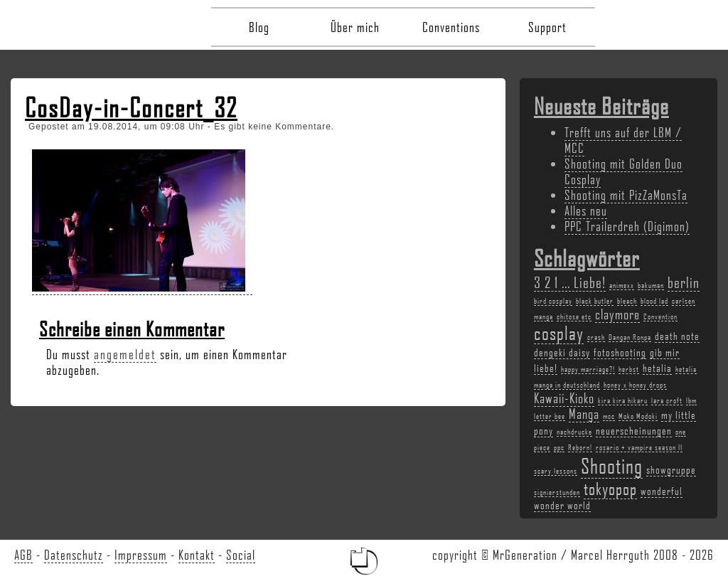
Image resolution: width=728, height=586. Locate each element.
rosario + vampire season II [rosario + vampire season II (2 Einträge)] (639, 447)
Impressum (141, 555)
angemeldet (125, 354)
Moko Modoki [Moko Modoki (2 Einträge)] (638, 416)
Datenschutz (74, 555)
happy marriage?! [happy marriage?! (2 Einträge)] (588, 369)
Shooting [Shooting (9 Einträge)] (612, 465)
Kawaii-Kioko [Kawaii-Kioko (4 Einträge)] (564, 398)
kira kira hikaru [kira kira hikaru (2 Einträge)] (623, 400)
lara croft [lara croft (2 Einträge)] (667, 400)
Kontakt (197, 555)
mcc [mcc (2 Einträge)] (609, 416)
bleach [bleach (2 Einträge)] (627, 301)
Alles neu (586, 211)
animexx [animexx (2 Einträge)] (622, 285)
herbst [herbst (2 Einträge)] (629, 369)
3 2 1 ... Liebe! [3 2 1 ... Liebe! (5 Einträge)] (570, 282)
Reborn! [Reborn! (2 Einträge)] (580, 447)
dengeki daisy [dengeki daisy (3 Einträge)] (562, 352)
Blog (259, 27)
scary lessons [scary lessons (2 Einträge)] (556, 471)
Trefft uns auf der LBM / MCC (623, 140)
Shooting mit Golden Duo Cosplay (623, 171)
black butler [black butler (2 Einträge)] (595, 301)
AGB (23, 555)
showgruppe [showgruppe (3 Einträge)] (671, 469)
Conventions (451, 27)
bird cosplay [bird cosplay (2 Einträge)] (553, 301)
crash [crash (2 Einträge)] (596, 337)
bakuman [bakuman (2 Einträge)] (651, 285)
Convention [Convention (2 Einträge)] (660, 316)
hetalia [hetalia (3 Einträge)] (657, 368)
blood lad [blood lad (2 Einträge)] (654, 301)
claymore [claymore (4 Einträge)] (617, 314)
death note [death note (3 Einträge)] (677, 336)
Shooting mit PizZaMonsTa (626, 195)
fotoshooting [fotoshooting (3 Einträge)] (620, 352)
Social (241, 555)
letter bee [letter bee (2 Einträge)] (550, 416)
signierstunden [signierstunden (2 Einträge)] (557, 492)
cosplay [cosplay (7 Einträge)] (559, 333)
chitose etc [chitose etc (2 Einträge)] (574, 316)
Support (547, 27)
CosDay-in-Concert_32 (131, 107)
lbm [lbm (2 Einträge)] (691, 400)
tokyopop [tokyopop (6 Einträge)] (610, 488)
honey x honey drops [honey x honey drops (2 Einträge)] (635, 385)
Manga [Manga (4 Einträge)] (584, 414)
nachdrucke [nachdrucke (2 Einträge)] (574, 432)
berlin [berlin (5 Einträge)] (684, 282)
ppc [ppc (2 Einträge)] (559, 447)
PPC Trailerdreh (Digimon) (627, 226)
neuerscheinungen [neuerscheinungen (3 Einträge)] (634, 430)
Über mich (355, 27)
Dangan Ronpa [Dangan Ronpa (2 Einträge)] (630, 337)
